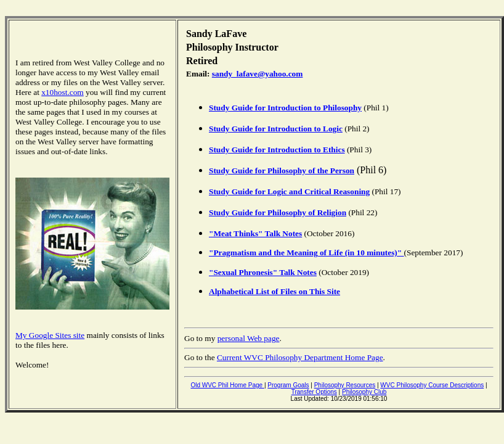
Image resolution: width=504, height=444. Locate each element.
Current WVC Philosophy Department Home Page (300, 357)
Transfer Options (314, 392)
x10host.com (63, 92)
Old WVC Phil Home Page (227, 385)
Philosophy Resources (345, 385)
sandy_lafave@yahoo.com (258, 74)
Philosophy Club (364, 392)
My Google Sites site (50, 335)
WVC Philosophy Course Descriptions (432, 385)
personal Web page (249, 338)
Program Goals (288, 385)
